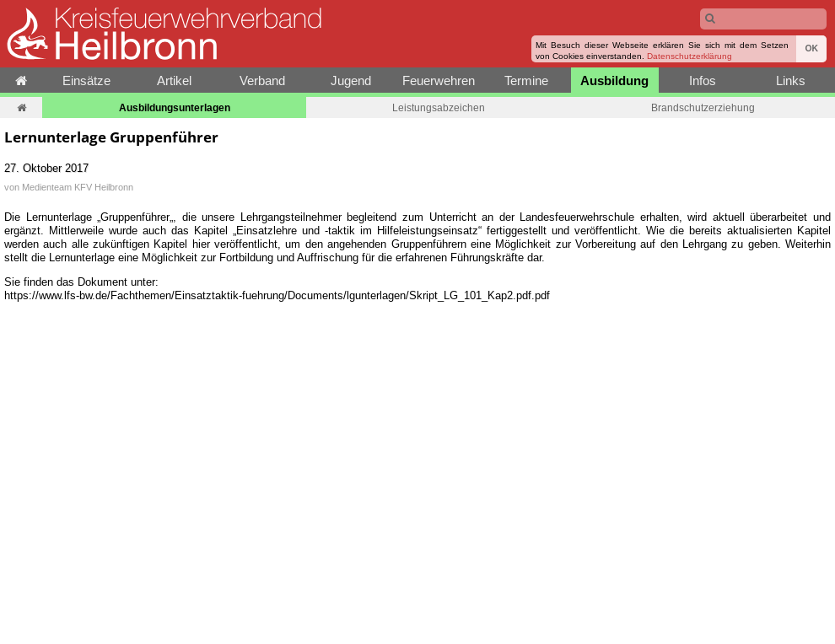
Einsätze (86, 80)
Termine (526, 80)
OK (811, 48)
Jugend (351, 80)
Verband (262, 80)
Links (791, 80)
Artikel (174, 80)
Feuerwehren (439, 80)
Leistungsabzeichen (439, 107)
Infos (703, 80)
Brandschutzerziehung (703, 107)
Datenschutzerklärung (690, 56)
